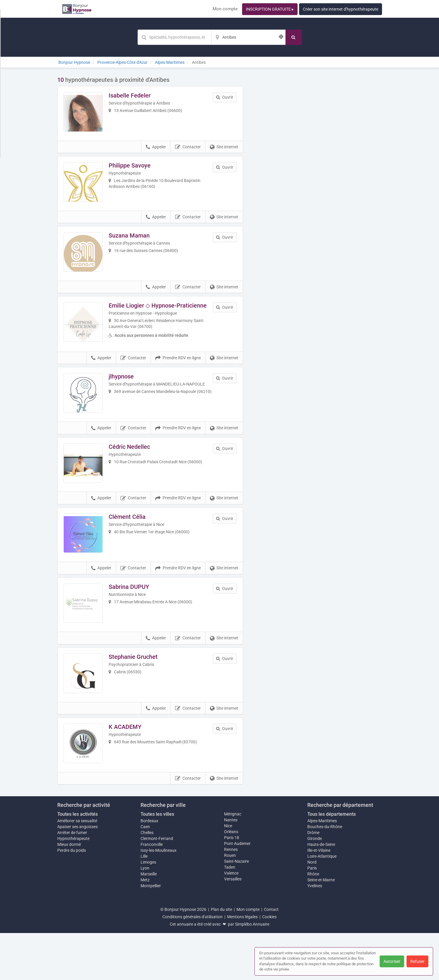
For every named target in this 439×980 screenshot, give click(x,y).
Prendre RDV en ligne (178, 376)
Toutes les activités (77, 861)
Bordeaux (149, 868)
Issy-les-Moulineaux (159, 897)
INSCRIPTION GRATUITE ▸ (270, 9)
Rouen (230, 902)
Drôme (313, 880)
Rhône (313, 921)
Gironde (315, 885)
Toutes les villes (157, 861)
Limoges (148, 909)
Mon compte (225, 9)
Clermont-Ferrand (157, 885)
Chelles (147, 880)
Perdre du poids (72, 897)
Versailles (233, 926)
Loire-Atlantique (322, 903)
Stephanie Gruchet (138, 694)
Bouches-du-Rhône (325, 874)
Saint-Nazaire (236, 908)
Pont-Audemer (237, 890)
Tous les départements (332, 861)
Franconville (152, 891)
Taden (230, 914)
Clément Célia (132, 545)
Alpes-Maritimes (322, 868)
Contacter (188, 152)
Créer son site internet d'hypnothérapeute (341, 9)
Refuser (417, 961)
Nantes (231, 867)
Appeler (156, 152)
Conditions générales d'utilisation (192, 964)
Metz (145, 927)
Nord (312, 909)
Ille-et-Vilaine (319, 897)
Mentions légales (242, 964)
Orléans (231, 879)
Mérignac (233, 861)
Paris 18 (232, 885)
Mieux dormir (69, 891)
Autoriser (392, 961)
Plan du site (221, 956)
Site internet (224, 152)
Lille (144, 903)
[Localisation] (249, 37)
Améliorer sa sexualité (77, 868)
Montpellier (151, 933)
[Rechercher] (294, 37)
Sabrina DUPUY (134, 619)
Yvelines (315, 933)
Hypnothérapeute (73, 885)
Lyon (145, 915)
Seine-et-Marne (321, 927)
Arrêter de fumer (72, 880)
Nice (228, 873)
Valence (231, 920)
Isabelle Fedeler (135, 95)
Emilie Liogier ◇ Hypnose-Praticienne (163, 320)
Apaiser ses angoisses (77, 874)
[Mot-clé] (174, 37)
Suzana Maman (134, 245)
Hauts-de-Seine (321, 891)
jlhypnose (126, 395)
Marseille (149, 921)
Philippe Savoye (135, 170)
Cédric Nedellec (134, 469)
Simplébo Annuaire (252, 971)
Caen (145, 874)
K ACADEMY (130, 769)
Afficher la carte (317, 160)
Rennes (231, 896)
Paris (312, 915)
